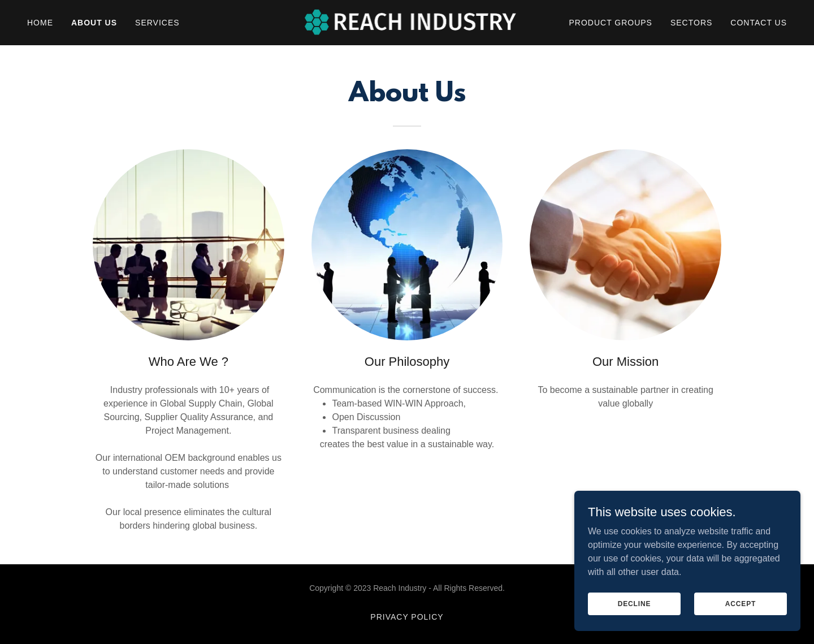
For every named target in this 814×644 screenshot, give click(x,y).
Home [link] (40, 23)
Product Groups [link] (611, 23)
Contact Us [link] (759, 23)
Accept (741, 603)
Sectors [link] (691, 23)
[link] (407, 22)
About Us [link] (94, 23)
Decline (635, 603)
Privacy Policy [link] (407, 617)
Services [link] (157, 23)
